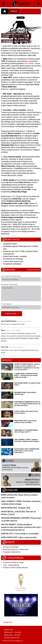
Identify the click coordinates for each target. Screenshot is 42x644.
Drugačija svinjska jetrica (12, 552)
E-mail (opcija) (21, 306)
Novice (14, 11)
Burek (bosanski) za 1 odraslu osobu (16, 549)
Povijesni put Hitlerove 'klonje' (13, 562)
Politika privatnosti (11, 637)
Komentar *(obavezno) (21, 292)
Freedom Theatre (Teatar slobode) (15, 568)
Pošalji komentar (12, 314)
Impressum (8, 629)
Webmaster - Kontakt (12, 632)
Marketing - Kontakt (12, 635)
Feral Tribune (29, 63)
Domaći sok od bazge (11, 547)
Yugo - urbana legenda (11, 565)
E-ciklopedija (13, 558)
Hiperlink (10, 490)
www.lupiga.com (17, 641)
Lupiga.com (8, 622)
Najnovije (7, 360)
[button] (4, 3)
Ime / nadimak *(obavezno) (21, 278)
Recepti (9, 542)
